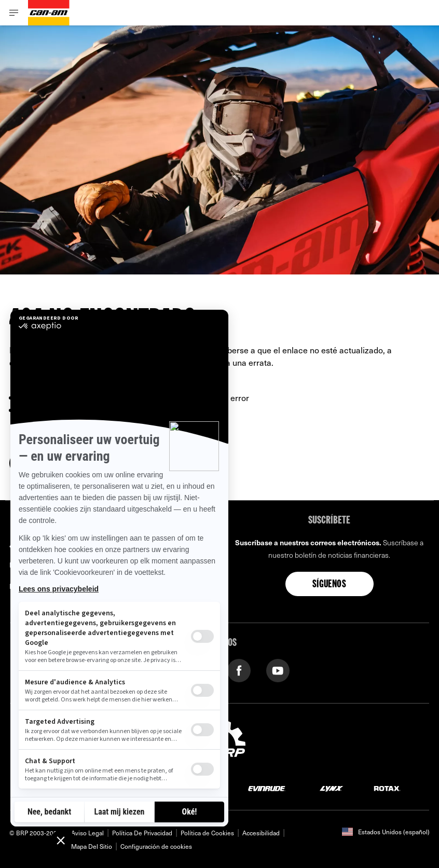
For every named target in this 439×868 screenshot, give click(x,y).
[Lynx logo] (332, 788)
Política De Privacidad (142, 833)
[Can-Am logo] (49, 13)
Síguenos (329, 585)
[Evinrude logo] (267, 788)
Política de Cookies (207, 833)
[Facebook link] (239, 670)
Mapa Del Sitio (92, 846)
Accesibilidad (261, 833)
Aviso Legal (87, 833)
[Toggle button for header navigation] (14, 13)
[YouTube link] (278, 670)
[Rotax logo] (387, 788)
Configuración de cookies (156, 846)
